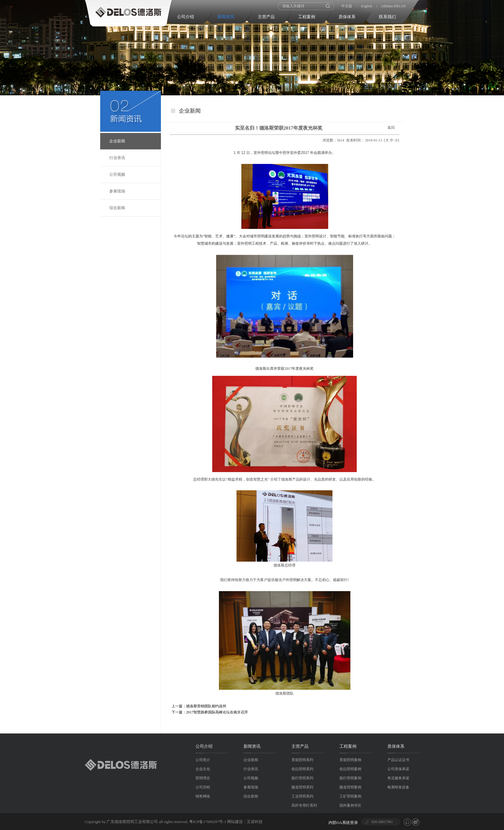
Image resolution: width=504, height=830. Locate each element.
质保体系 (347, 17)
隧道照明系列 (302, 787)
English (367, 6)
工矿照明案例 (350, 796)
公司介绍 (186, 17)
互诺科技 (255, 822)
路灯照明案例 (350, 778)
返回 (391, 128)
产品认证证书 (398, 760)
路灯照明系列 (302, 778)
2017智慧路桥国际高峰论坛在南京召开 (217, 712)
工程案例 (307, 17)
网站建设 (235, 822)
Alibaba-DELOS (393, 6)
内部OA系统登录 (343, 823)
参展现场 (117, 191)
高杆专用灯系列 (304, 805)
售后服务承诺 (398, 778)
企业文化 (203, 769)
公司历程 (203, 787)
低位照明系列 (302, 769)
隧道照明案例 (350, 787)
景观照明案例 (350, 760)
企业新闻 (117, 141)
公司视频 (117, 174)
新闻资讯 (226, 17)
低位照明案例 (350, 769)
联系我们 (387, 17)
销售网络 (203, 796)
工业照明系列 (302, 796)
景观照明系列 (302, 760)
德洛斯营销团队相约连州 (206, 706)
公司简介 (203, 760)
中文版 (347, 6)
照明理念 (203, 778)
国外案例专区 (350, 805)
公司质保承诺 (398, 769)
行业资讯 (117, 158)
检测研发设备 (398, 787)
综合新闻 (117, 208)
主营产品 (266, 17)
